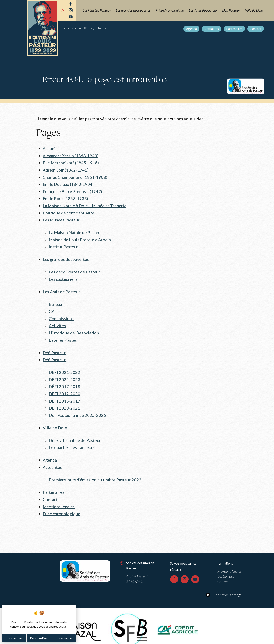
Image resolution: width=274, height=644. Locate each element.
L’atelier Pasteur (64, 336)
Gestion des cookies (226, 571)
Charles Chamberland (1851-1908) (75, 176)
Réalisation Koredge (223, 587)
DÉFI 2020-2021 (65, 402)
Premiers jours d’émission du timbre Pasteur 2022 (95, 473)
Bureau (55, 301)
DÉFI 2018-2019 (65, 395)
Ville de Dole (254, 10)
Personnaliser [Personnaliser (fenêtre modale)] (39, 638)
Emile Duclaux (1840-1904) (68, 183)
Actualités (212, 29)
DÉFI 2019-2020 (65, 388)
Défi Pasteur (231, 10)
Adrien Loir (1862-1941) (66, 169)
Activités (57, 322)
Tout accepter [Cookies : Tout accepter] (63, 638)
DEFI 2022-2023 (65, 374)
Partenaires (235, 29)
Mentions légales (59, 499)
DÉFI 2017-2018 (65, 381)
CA (52, 308)
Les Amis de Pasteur (203, 10)
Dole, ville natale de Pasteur (75, 434)
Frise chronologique (170, 10)
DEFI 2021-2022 (65, 367)
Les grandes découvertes (133, 10)
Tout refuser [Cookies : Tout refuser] (14, 638)
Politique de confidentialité (68, 211)
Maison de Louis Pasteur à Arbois (80, 237)
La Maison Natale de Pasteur (75, 231)
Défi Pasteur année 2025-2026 (77, 409)
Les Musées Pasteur (97, 10)
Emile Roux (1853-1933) (65, 197)
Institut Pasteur (63, 244)
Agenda (192, 29)
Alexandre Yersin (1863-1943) (71, 155)
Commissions (61, 315)
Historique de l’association (74, 329)
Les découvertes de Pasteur (75, 269)
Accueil (67, 28)
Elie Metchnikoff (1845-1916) (71, 162)
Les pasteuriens (63, 276)
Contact (256, 29)
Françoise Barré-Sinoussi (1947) (72, 190)
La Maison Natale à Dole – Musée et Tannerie (85, 204)
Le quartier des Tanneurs (72, 441)
